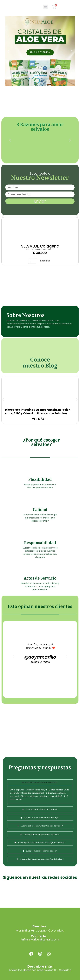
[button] (45, 7)
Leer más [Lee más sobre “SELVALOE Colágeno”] (45, 261)
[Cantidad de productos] (32, 261)
